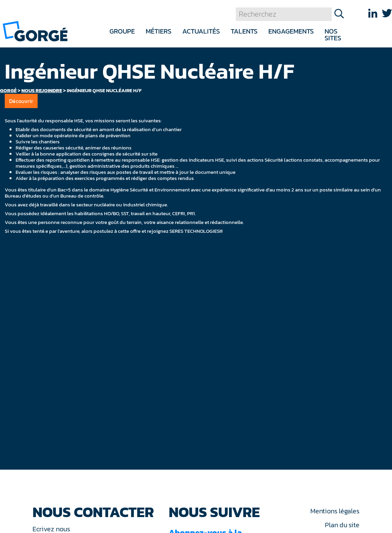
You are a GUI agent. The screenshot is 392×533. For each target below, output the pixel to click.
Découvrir (21, 101)
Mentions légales (335, 511)
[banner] (35, 31)
